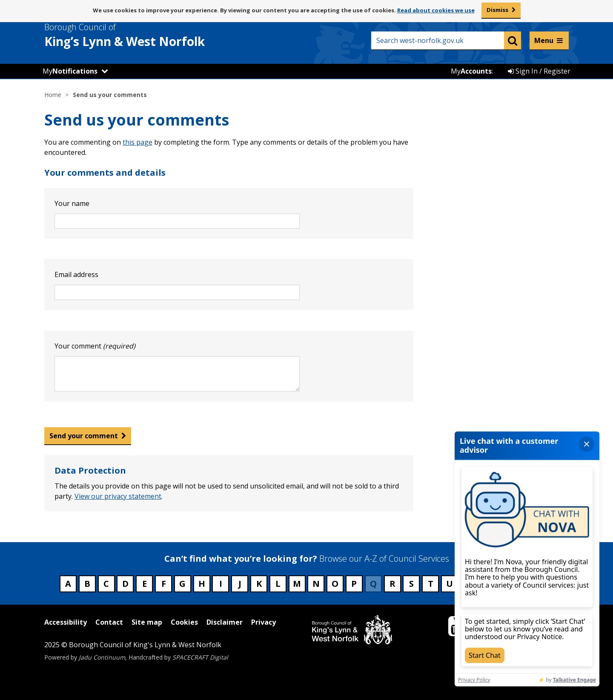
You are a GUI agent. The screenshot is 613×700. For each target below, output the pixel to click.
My (70, 71)
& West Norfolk (140, 35)
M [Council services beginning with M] (297, 584)
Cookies (184, 622)
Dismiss (497, 10)
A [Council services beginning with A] (68, 584)
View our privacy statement (118, 496)
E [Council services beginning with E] (145, 584)
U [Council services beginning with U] (450, 584)
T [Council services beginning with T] (431, 584)
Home (53, 95)
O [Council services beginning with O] (335, 584)
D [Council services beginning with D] (125, 584)
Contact (109, 622)
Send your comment (84, 436)
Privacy (264, 622)
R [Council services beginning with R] (392, 584)
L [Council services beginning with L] (278, 584)
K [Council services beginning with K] (259, 584)
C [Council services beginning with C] (106, 584)
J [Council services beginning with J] (240, 584)
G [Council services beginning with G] (182, 584)
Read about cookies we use (436, 10)
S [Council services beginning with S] (411, 584)
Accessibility (66, 622)
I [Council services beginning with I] (221, 584)
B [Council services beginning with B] (87, 584)
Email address (76, 274)
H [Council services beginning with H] (202, 584)
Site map (147, 622)
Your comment (95, 346)
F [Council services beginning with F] (164, 584)
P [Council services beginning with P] (354, 584)
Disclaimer (225, 622)
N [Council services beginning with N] (316, 584)
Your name (72, 203)
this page (137, 142)
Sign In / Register (539, 71)
